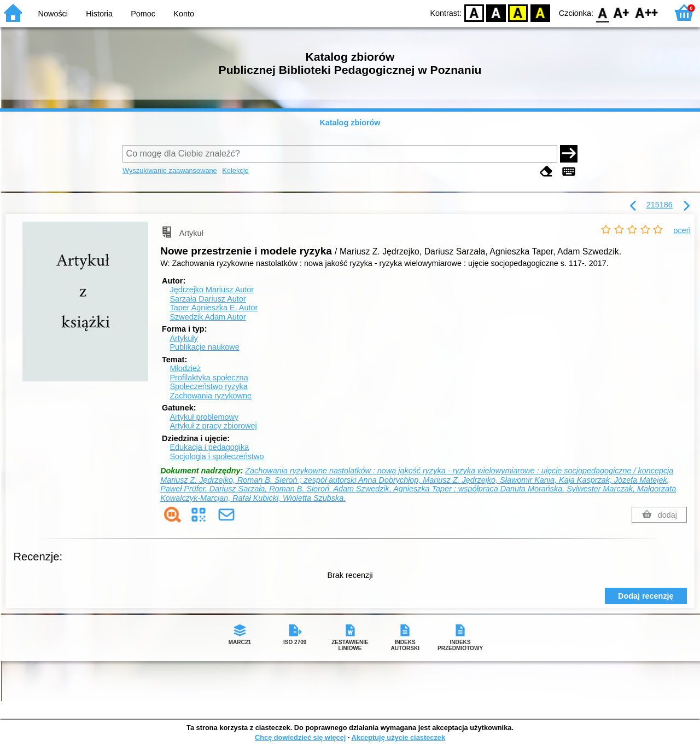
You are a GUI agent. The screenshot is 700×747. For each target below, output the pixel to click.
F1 (622, 12)
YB (518, 12)
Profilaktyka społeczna (209, 378)
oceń (682, 230)
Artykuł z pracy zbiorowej (213, 426)
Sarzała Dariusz (208, 299)
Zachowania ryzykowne (211, 396)
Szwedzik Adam (208, 317)
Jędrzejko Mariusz (212, 289)
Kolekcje (235, 170)
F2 (647, 12)
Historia (99, 14)
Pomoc (143, 14)
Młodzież (185, 368)
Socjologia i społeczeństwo (217, 456)
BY (540, 12)
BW (496, 12)
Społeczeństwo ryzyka (208, 386)
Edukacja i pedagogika (209, 447)
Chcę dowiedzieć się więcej (300, 737)
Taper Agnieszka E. (214, 308)
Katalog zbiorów (350, 123)
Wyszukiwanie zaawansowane (170, 170)
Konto (184, 14)
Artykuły (183, 338)
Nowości (53, 14)
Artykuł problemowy (204, 417)
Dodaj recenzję (646, 596)
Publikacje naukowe (204, 347)
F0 (602, 12)
